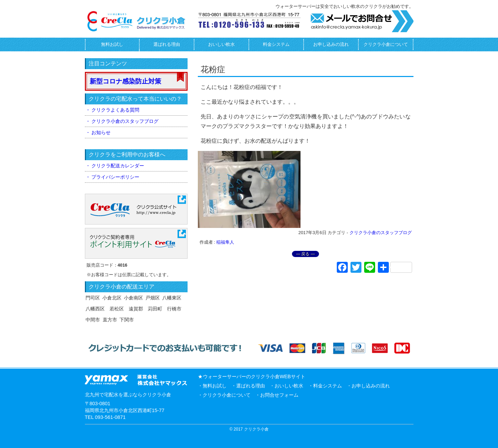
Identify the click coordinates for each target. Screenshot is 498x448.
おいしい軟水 (221, 44)
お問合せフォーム (279, 395)
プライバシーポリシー (115, 177)
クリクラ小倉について (386, 44)
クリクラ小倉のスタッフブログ (381, 233)
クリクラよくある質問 (115, 110)
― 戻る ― (305, 254)
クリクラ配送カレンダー (118, 166)
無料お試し (112, 44)
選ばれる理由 (167, 44)
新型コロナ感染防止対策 (125, 81)
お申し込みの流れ (331, 44)
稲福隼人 (225, 242)
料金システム (276, 44)
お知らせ (101, 132)
